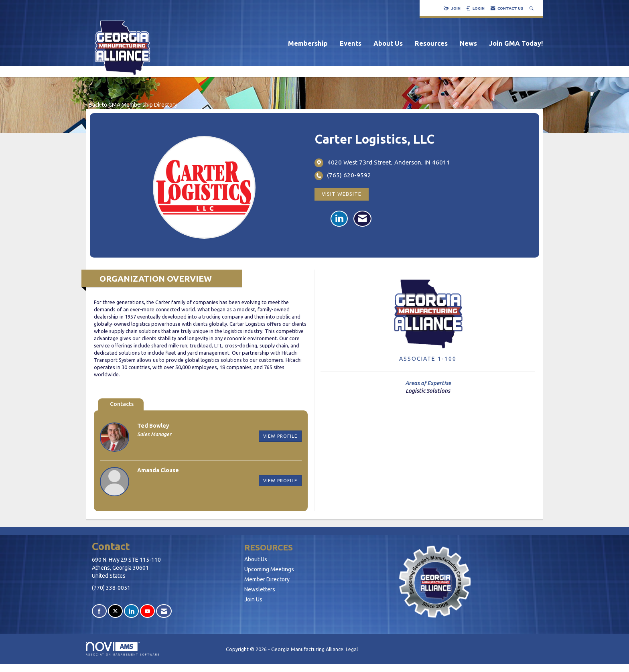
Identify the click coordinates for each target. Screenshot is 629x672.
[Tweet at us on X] (115, 611)
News (468, 43)
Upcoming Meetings (269, 569)
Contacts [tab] (122, 404)
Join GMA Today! (516, 43)
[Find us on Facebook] (99, 611)
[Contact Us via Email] (164, 611)
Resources (431, 43)
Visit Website (342, 194)
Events (351, 43)
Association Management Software (123, 649)
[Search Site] (532, 8)
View (280, 436)
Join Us (253, 599)
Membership (308, 43)
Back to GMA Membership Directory (132, 105)
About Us (388, 43)
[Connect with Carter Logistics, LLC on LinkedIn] (339, 219)
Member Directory (267, 579)
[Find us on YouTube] (147, 611)
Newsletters (260, 589)
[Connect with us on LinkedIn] (131, 611)
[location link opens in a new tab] (389, 162)
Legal (352, 649)
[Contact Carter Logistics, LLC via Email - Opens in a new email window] (362, 219)
